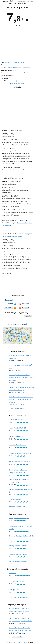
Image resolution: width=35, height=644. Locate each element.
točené (21, 234)
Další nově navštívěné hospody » (17, 597)
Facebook (9, 300)
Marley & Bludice (22, 643)
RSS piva (25, 308)
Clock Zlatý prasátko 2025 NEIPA (20, 453)
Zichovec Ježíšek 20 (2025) (18, 436)
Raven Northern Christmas (17, 445)
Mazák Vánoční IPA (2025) (18, 428)
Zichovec (3, 68)
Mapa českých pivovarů (17, 324)
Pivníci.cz (5, 1)
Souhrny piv (22, 1)
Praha (30, 223)
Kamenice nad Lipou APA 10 (18, 554)
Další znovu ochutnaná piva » (17, 562)
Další (20, 4)
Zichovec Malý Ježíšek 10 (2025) (20, 462)
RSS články (8, 308)
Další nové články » (18, 408)
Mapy (11, 4)
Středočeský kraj (17, 68)
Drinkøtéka (13, 573)
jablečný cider (9, 62)
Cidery (15, 4)
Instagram (26, 304)
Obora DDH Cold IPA (16, 420)
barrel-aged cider (19, 62)
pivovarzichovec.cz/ (17, 84)
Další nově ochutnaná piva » (18, 507)
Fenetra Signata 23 (15, 499)
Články (11, 1)
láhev (20, 130)
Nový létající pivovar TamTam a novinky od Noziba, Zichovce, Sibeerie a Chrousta (21, 377)
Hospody (30, 1)
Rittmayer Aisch (14, 590)
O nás (24, 4)
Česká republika (26, 68)
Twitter (10, 304)
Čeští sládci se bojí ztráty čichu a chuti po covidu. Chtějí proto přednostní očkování (21, 400)
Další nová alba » (17, 637)
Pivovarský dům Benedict (17, 581)
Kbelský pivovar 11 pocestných (19, 518)
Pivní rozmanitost (22, 223)
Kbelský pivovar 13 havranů (18, 546)
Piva (16, 1)
